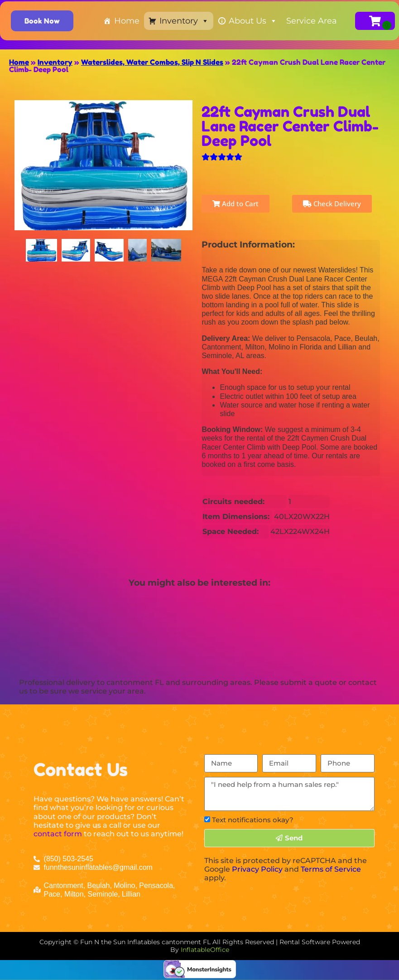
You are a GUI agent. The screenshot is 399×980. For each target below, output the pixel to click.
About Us (253, 21)
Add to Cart (236, 204)
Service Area (312, 21)
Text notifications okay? (253, 820)
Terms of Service (331, 869)
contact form (58, 834)
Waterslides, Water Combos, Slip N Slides (152, 62)
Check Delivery (332, 204)
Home (127, 21)
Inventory (184, 21)
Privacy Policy (257, 869)
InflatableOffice (205, 950)
